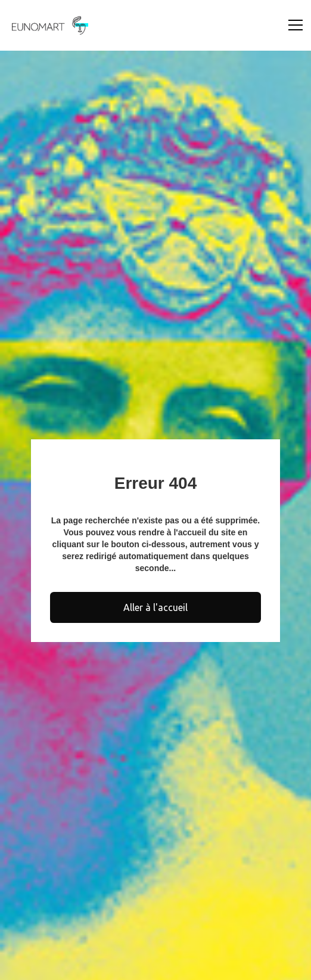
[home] (47, 25)
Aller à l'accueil (155, 607)
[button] (293, 25)
